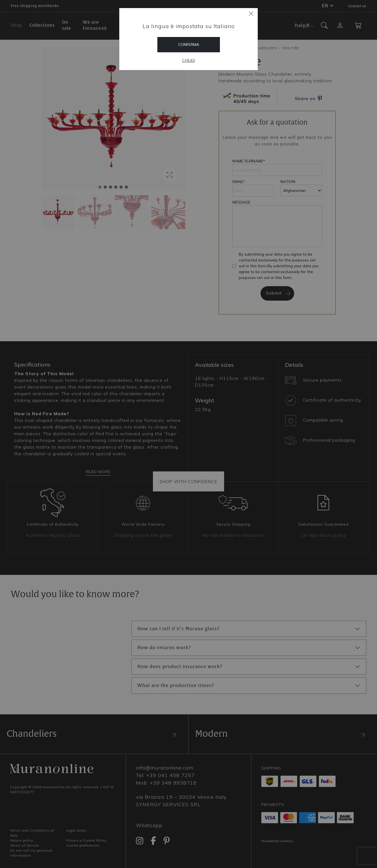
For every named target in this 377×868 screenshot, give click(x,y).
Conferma (189, 44)
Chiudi (188, 60)
